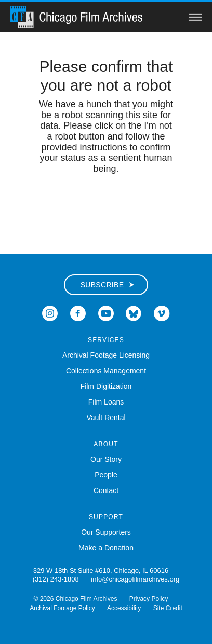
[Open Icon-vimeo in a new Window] (162, 313)
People (106, 475)
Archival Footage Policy (62, 608)
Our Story (106, 459)
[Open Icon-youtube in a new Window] (106, 313)
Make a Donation (106, 548)
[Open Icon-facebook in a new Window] (78, 313)
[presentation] (106, 207)
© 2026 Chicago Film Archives (76, 599)
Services (106, 340)
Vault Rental (106, 418)
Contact (106, 490)
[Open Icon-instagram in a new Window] (50, 313)
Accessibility (124, 608)
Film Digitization (106, 386)
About (106, 444)
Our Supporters (106, 532)
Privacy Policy (149, 599)
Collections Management (106, 371)
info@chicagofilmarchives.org (135, 579)
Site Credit (168, 608)
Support (106, 517)
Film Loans (106, 402)
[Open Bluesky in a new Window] (134, 313)
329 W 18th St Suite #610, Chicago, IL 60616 (101, 570)
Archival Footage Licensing (106, 355)
